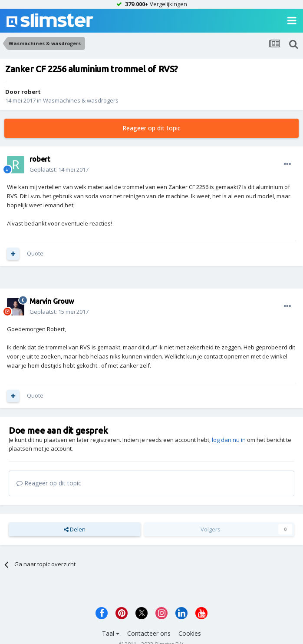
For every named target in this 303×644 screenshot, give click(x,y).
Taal (111, 633)
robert (31, 92)
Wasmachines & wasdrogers (81, 100)
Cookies (190, 633)
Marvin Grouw (52, 301)
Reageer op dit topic (151, 128)
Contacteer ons (149, 633)
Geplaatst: (59, 169)
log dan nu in (229, 440)
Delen (75, 529)
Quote (35, 253)
